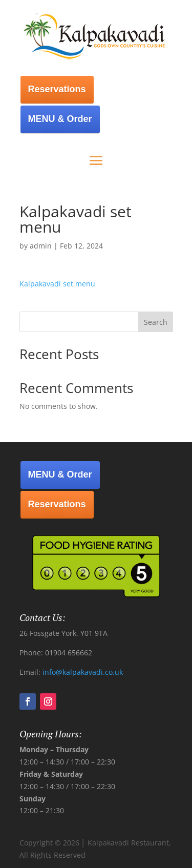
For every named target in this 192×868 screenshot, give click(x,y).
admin (41, 246)
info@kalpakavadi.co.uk (83, 672)
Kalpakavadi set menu (57, 284)
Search (156, 322)
